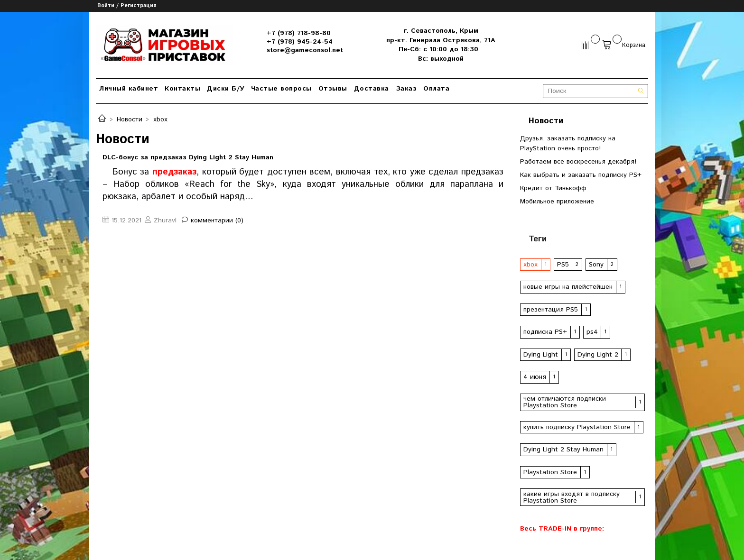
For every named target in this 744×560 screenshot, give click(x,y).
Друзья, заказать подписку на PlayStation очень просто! (568, 143)
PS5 (563, 265)
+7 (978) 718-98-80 (299, 33)
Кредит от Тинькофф (553, 188)
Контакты (182, 89)
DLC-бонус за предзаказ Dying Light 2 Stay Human (188, 157)
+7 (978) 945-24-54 (300, 42)
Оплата (436, 89)
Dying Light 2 (598, 355)
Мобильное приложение (557, 202)
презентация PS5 (551, 310)
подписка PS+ (545, 332)
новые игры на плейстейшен (568, 287)
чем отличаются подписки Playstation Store (565, 402)
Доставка (372, 89)
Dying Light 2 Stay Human (563, 450)
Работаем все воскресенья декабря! (578, 162)
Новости (130, 119)
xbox (530, 265)
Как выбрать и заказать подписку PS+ (581, 175)
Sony (596, 265)
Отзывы (333, 89)
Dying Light (541, 355)
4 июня (535, 377)
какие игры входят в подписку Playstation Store (572, 497)
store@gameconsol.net (305, 50)
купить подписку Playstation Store (577, 427)
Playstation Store (550, 472)
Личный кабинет (129, 89)
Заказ (406, 89)
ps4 (592, 332)
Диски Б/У (226, 89)
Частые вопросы (281, 89)
